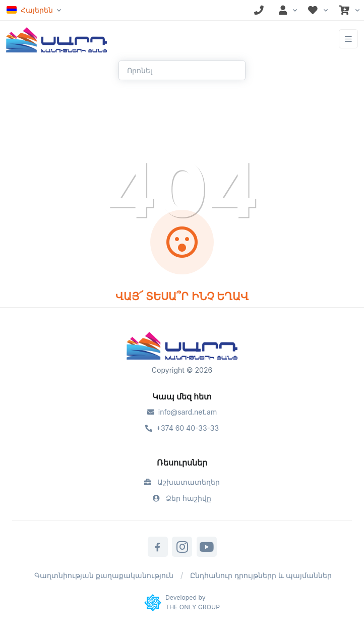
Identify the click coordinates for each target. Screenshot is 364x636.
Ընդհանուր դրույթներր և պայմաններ (261, 575)
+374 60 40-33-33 (182, 428)
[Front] (56, 39)
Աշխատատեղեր (182, 482)
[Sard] (182, 347)
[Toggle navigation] (348, 39)
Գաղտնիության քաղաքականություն (104, 575)
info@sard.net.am (182, 412)
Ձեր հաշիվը (182, 498)
